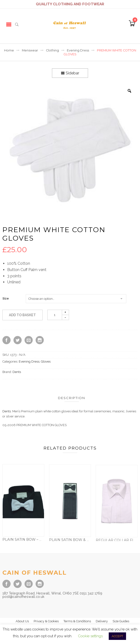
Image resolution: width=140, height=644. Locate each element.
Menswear (30, 50)
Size (6, 299)
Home (9, 50)
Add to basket (22, 315)
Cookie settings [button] (90, 636)
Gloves (46, 361)
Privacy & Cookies (46, 621)
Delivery (102, 621)
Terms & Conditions (77, 621)
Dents (17, 372)
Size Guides (121, 621)
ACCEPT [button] (117, 636)
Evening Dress (78, 50)
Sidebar (70, 73)
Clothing (52, 50)
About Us (22, 621)
